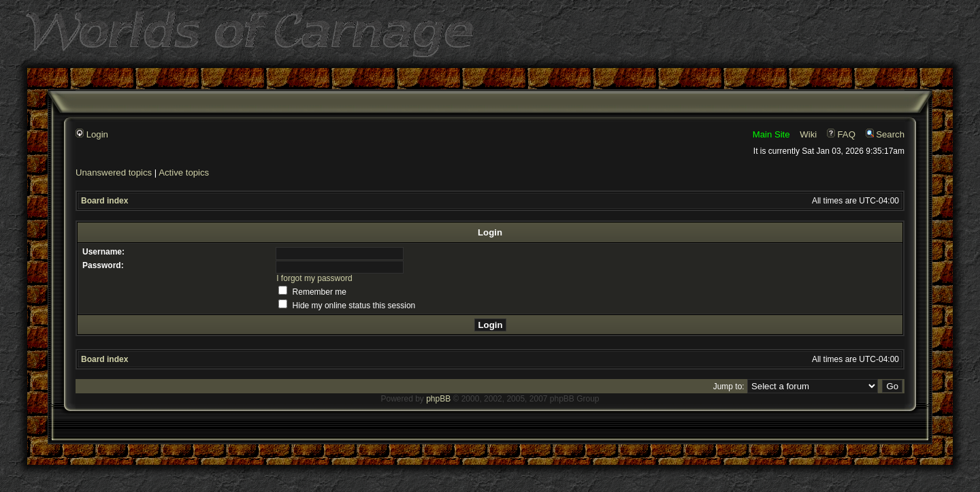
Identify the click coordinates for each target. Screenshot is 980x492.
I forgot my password (314, 278)
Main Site (771, 134)
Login (92, 134)
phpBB (438, 399)
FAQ (841, 134)
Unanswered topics (114, 173)
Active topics (184, 173)
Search (885, 134)
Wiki (808, 134)
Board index (104, 201)
